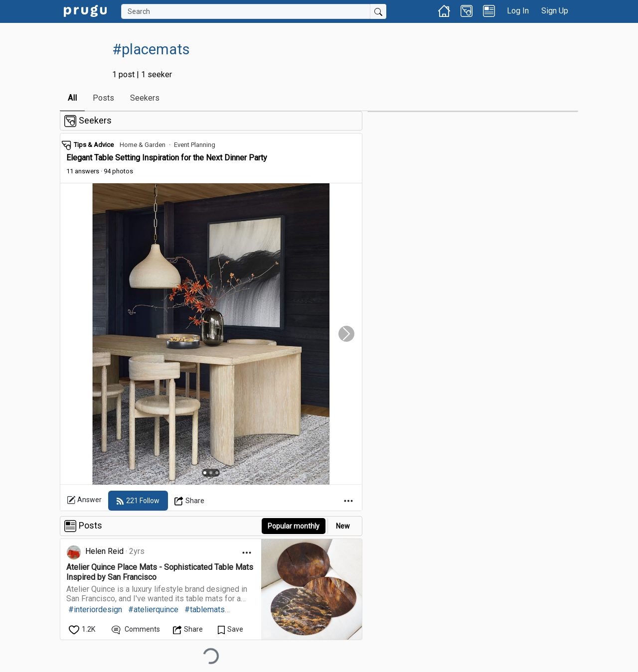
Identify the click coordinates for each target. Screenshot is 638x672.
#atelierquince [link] (153, 609)
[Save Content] (231, 629)
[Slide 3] (217, 473)
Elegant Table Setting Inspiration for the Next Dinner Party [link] (167, 158)
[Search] (246, 11)
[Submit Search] (378, 11)
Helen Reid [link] (104, 551)
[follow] (138, 501)
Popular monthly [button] (294, 526)
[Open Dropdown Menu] (190, 501)
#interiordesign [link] (95, 609)
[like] (83, 629)
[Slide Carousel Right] (346, 334)
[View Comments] (136, 629)
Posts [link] (103, 98)
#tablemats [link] (205, 609)
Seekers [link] (145, 98)
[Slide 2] (211, 473)
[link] (85, 10)
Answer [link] (84, 500)
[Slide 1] (205, 473)
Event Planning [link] (195, 145)
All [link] (72, 98)
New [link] (343, 526)
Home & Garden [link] (143, 145)
